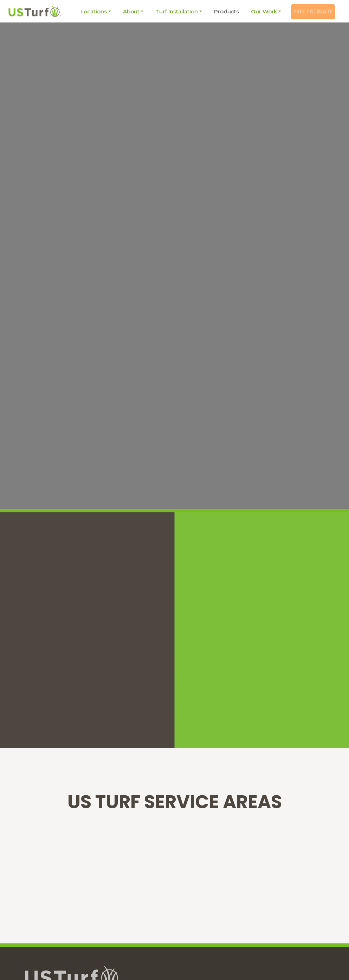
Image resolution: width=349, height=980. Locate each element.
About (127, 11)
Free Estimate (312, 11)
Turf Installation (173, 11)
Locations (90, 11)
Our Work (260, 11)
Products (223, 11)
